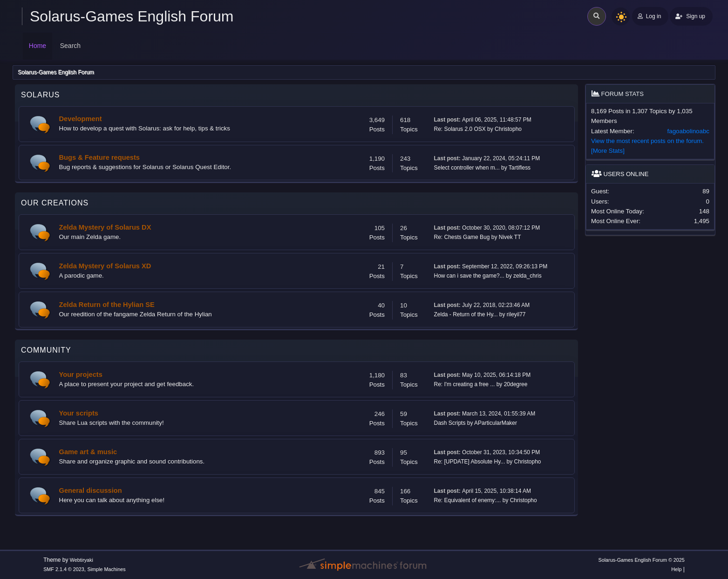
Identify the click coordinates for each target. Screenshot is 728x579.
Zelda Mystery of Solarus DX (105, 227)
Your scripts (79, 413)
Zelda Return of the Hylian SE (107, 305)
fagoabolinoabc (688, 131)
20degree (516, 384)
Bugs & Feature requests (99, 157)
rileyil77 (516, 314)
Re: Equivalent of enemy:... (468, 500)
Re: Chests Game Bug (462, 237)
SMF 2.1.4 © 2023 (64, 569)
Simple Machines (106, 569)
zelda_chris (527, 276)
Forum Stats (618, 94)
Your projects (81, 375)
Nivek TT (510, 237)
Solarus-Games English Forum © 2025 (642, 560)
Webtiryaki (82, 560)
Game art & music (88, 452)
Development (81, 119)
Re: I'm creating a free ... (465, 384)
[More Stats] (608, 151)
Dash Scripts (450, 423)
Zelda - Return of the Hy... (466, 314)
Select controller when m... (467, 168)
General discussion (91, 490)
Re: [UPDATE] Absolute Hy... (470, 462)
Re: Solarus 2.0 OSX (460, 129)
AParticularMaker (496, 423)
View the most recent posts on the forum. (647, 141)
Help (676, 569)
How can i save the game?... (469, 276)
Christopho (508, 129)
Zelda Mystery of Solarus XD (105, 266)
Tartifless (520, 168)
